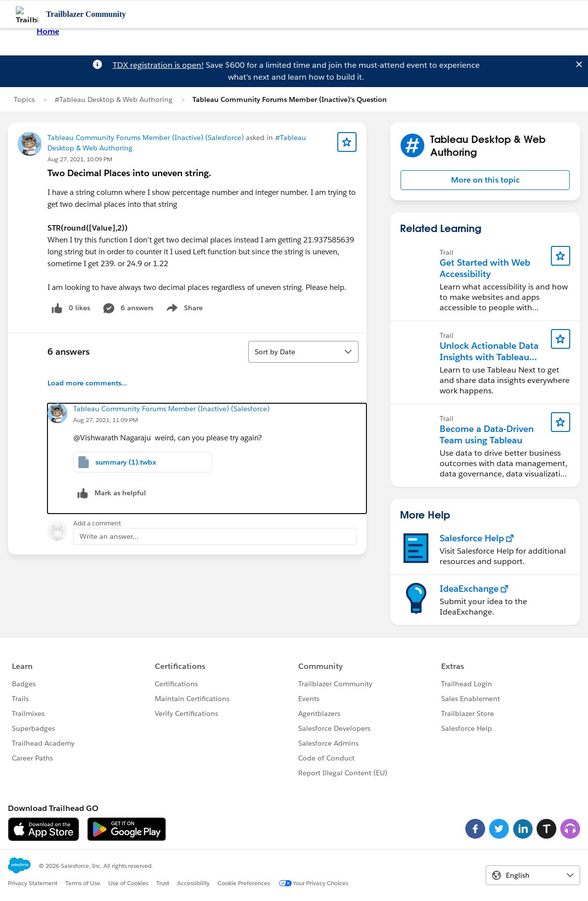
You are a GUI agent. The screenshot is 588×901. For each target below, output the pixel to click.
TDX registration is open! (158, 65)
